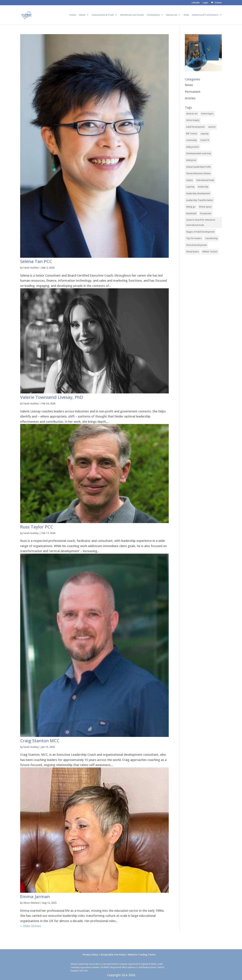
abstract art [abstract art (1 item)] (192, 114)
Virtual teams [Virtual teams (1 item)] (193, 252)
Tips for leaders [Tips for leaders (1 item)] (194, 238)
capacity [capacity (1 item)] (205, 134)
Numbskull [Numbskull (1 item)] (191, 213)
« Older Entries (31, 926)
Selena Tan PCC (36, 261)
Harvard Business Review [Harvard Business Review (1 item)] (198, 173)
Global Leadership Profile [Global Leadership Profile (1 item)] (198, 167)
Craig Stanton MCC (40, 741)
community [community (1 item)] (191, 140)
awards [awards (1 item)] (212, 127)
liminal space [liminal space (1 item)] (205, 207)
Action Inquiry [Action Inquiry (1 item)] (193, 120)
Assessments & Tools (103, 15)
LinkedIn (196, 3)
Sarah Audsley (31, 268)
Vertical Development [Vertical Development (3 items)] (196, 245)
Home (73, 15)
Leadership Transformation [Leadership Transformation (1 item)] (200, 200)
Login (205, 3)
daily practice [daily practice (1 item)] (193, 147)
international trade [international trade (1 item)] (205, 180)
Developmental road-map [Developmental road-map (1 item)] (199, 153)
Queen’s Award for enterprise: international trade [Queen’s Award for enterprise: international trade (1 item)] (201, 222)
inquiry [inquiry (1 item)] (189, 180)
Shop (186, 15)
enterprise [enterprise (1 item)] (191, 160)
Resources (172, 15)
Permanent (193, 92)
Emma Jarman (35, 896)
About (82, 15)
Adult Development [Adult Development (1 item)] (195, 127)
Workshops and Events (132, 15)
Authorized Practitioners (205, 15)
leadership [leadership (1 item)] (203, 187)
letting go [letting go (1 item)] (191, 207)
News (189, 85)
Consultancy (153, 15)
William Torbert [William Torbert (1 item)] (210, 252)
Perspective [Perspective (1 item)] (206, 213)
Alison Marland (31, 903)
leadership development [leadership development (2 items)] (198, 193)
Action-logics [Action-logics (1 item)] (207, 114)
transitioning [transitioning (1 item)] (211, 238)
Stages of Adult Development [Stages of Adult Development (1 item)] (200, 232)
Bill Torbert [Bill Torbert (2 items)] (192, 134)
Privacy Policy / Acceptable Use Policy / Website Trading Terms (119, 955)
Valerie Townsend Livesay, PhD (52, 397)
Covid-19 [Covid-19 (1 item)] (205, 140)
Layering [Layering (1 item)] (190, 187)
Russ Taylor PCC (37, 527)
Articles (190, 98)
